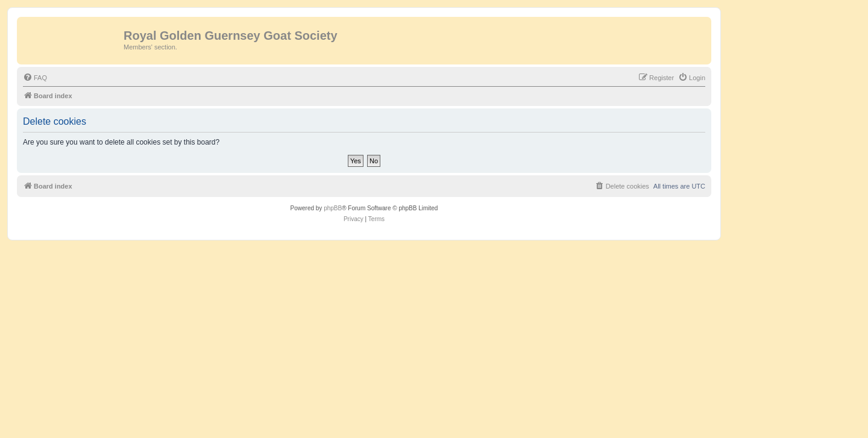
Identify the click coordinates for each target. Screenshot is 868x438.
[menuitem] (35, 78)
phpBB (333, 208)
